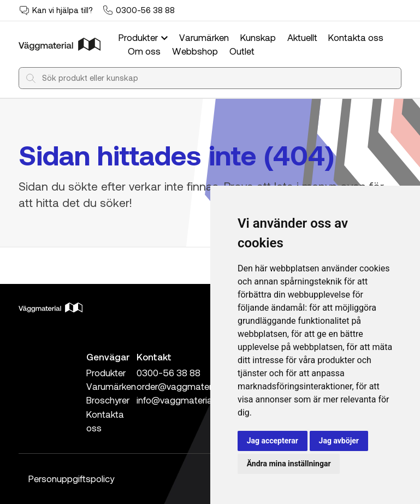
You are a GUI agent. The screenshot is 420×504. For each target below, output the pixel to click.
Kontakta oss (356, 37)
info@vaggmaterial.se (181, 400)
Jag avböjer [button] (339, 441)
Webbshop (195, 51)
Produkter (144, 37)
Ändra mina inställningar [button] (289, 464)
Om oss (144, 51)
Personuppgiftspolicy (71, 478)
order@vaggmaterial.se (184, 386)
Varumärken (204, 37)
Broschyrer (108, 400)
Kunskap (258, 37)
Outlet (242, 51)
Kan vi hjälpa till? (63, 10)
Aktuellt (302, 37)
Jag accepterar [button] (273, 441)
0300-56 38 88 (145, 10)
